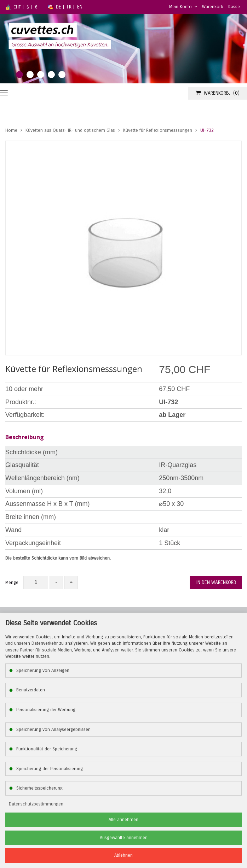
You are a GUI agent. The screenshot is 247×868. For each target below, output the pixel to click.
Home (11, 130)
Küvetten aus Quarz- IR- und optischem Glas (70, 130)
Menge (12, 583)
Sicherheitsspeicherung (39, 788)
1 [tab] (19, 75)
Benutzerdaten (31, 690)
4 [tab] (51, 75)
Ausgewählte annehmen (124, 838)
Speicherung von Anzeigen (43, 671)
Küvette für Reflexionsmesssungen (158, 130)
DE (59, 7)
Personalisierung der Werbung (46, 710)
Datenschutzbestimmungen (36, 804)
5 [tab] (62, 75)
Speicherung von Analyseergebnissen (53, 730)
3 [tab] (41, 75)
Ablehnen (123, 855)
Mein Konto (183, 7)
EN (80, 7)
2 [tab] (30, 75)
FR (69, 7)
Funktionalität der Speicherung (47, 749)
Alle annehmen (123, 820)
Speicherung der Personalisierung (50, 769)
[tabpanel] (123, 49)
